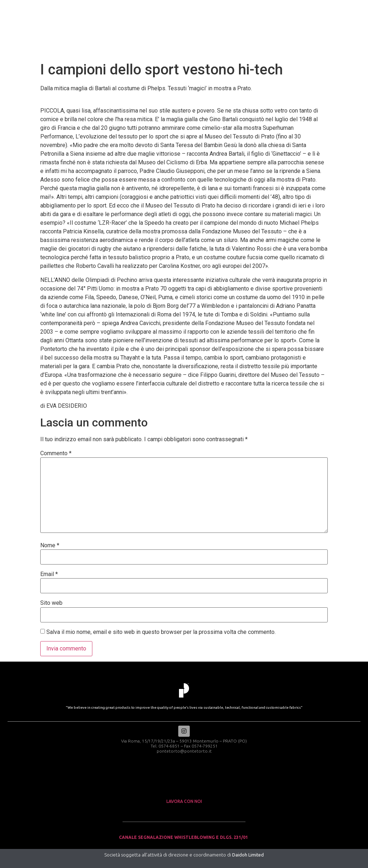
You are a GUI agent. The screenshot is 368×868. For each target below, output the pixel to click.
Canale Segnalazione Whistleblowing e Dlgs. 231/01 (184, 838)
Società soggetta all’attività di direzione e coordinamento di (184, 855)
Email (49, 574)
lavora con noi (184, 801)
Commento (56, 453)
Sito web (51, 603)
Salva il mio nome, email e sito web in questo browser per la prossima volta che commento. (161, 632)
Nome (50, 545)
